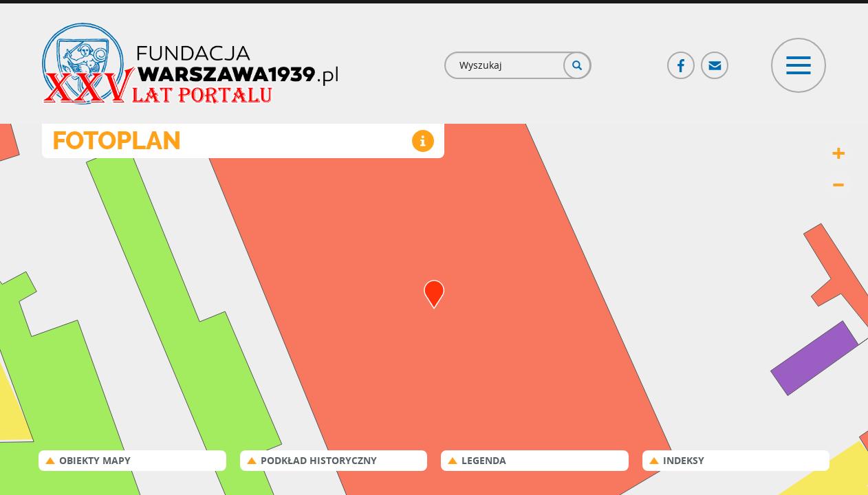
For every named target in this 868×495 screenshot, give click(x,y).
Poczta (715, 59)
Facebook (682, 59)
